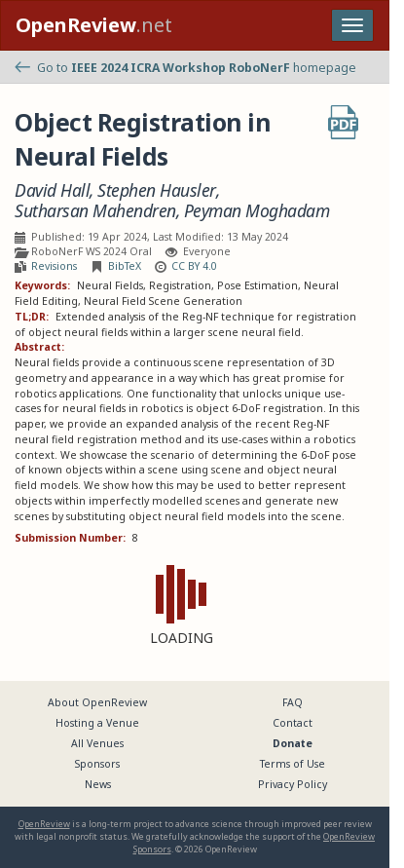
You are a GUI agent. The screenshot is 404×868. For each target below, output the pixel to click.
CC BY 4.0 (194, 266)
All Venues (97, 743)
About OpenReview (97, 702)
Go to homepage (185, 68)
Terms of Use (293, 764)
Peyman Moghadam (257, 211)
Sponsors (97, 764)
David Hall (52, 190)
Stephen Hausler (157, 190)
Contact (293, 723)
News (98, 784)
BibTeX (125, 266)
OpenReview (44, 824)
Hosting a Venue (97, 723)
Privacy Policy (293, 784)
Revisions (54, 266)
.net (94, 25)
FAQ (293, 702)
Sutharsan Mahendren (95, 211)
